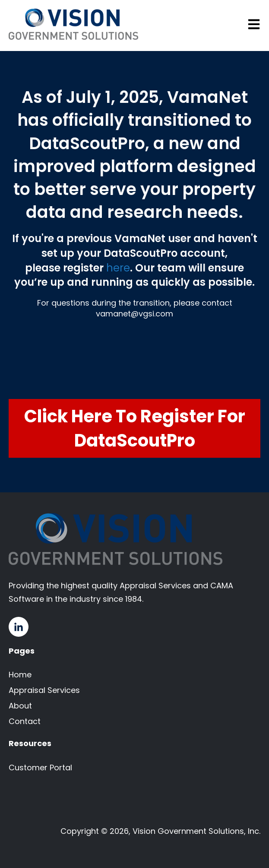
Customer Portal (40, 767)
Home (20, 675)
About (20, 706)
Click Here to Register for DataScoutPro (135, 428)
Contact (25, 721)
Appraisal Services (44, 690)
